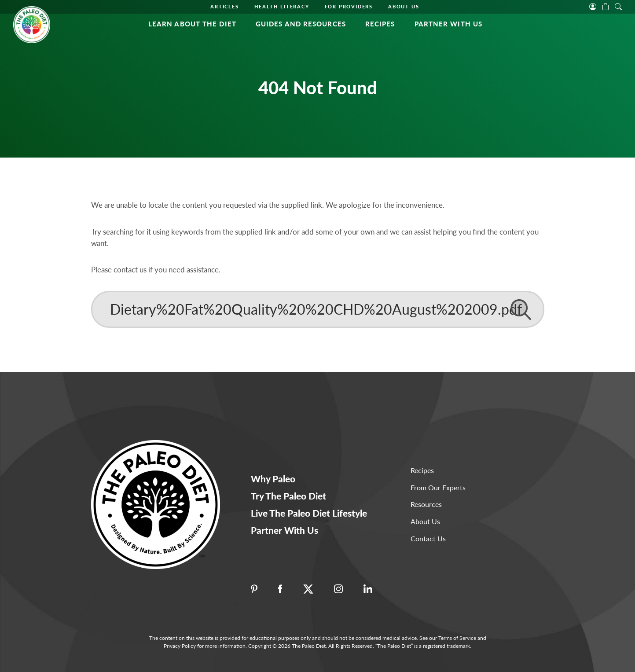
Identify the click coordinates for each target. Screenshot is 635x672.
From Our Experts (438, 487)
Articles (224, 6)
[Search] (318, 309)
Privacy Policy (180, 646)
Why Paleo (273, 479)
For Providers (349, 6)
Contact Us (428, 538)
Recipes (380, 24)
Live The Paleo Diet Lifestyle (309, 513)
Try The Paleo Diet (288, 496)
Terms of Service (457, 638)
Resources (426, 504)
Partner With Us (449, 24)
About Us (404, 6)
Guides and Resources (301, 24)
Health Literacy (282, 6)
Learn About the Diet (192, 24)
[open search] (618, 6)
